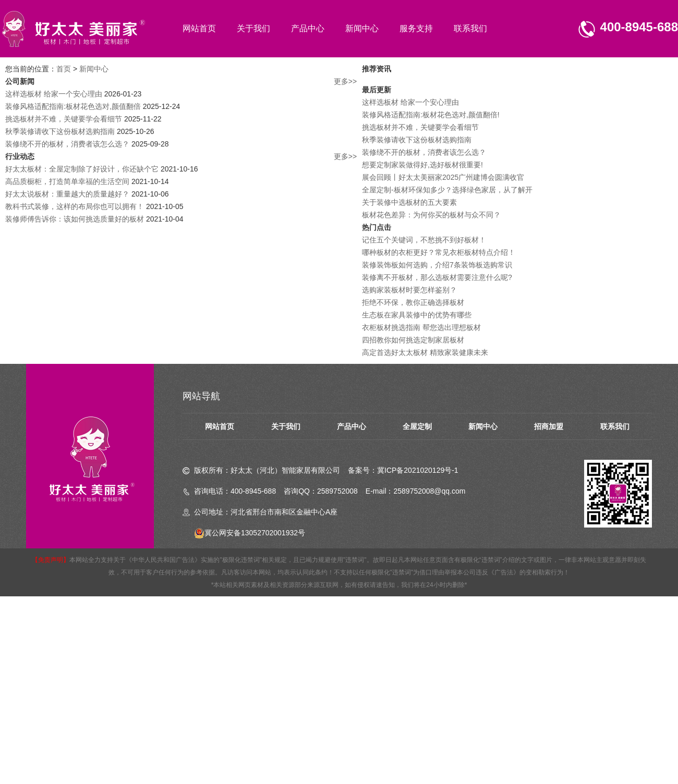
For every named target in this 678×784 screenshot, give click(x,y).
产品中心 (308, 28)
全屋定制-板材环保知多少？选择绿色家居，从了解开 (447, 190)
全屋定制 (417, 426)
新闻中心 (362, 28)
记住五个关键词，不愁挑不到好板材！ (424, 240)
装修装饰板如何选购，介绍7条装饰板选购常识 (437, 265)
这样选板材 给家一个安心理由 (54, 94)
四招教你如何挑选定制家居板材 (413, 340)
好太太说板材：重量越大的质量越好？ (67, 194)
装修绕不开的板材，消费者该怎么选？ (67, 144)
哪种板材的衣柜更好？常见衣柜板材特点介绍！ (439, 252)
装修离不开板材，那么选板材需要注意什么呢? (437, 277)
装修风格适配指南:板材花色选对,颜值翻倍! (431, 115)
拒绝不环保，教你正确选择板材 (413, 302)
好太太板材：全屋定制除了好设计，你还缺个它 (82, 169)
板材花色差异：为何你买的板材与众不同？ (431, 215)
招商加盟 (549, 426)
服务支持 (416, 28)
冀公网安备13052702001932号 (250, 533)
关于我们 (253, 28)
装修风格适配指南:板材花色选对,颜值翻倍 (73, 106)
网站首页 (199, 28)
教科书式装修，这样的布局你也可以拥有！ (75, 206)
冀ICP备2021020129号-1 (418, 470)
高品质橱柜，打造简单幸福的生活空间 (67, 181)
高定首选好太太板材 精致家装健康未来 (425, 352)
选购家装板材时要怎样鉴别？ (409, 290)
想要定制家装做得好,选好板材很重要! (422, 165)
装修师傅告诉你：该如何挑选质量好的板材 (75, 219)
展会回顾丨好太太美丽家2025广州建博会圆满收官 (443, 177)
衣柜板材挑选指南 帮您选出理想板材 (421, 327)
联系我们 (470, 28)
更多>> (345, 81)
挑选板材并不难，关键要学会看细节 (64, 119)
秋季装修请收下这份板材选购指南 (60, 131)
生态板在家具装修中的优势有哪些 (417, 315)
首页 (64, 69)
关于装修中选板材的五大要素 (409, 202)
